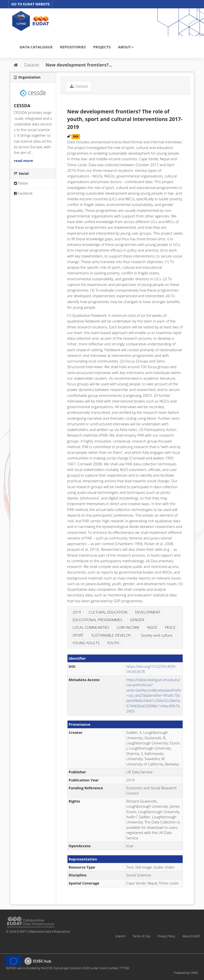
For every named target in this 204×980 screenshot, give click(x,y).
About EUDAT (191, 936)
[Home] (16, 65)
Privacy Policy (166, 936)
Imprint (120, 936)
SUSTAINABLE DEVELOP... (112, 635)
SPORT (78, 635)
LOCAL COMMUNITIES (91, 627)
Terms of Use (141, 936)
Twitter (21, 183)
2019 (77, 612)
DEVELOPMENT (148, 612)
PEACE (170, 627)
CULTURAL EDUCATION (108, 612)
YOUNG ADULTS (86, 643)
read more (24, 161)
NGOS (152, 627)
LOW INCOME (128, 627)
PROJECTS (102, 47)
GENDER (137, 620)
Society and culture (157, 635)
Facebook (23, 193)
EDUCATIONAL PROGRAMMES (98, 620)
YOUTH (113, 643)
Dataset (32, 65)
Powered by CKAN (186, 973)
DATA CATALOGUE (36, 47)
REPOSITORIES (73, 47)
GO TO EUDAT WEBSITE (31, 4)
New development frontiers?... (79, 65)
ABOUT (126, 47)
